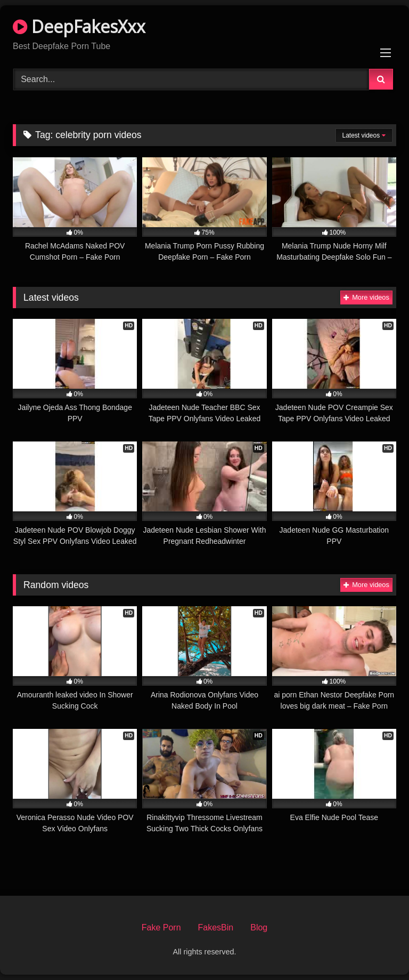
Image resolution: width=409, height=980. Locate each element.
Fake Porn (161, 927)
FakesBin (216, 927)
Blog (259, 927)
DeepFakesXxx (79, 26)
